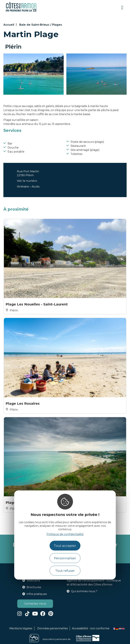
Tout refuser (65, 571)
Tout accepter (65, 546)
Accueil (9, 25)
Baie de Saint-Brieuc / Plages (41, 25)
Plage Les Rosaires (23, 404)
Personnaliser (65, 558)
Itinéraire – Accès (28, 187)
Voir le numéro (27, 181)
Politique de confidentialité (65, 534)
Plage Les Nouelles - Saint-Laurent (37, 304)
